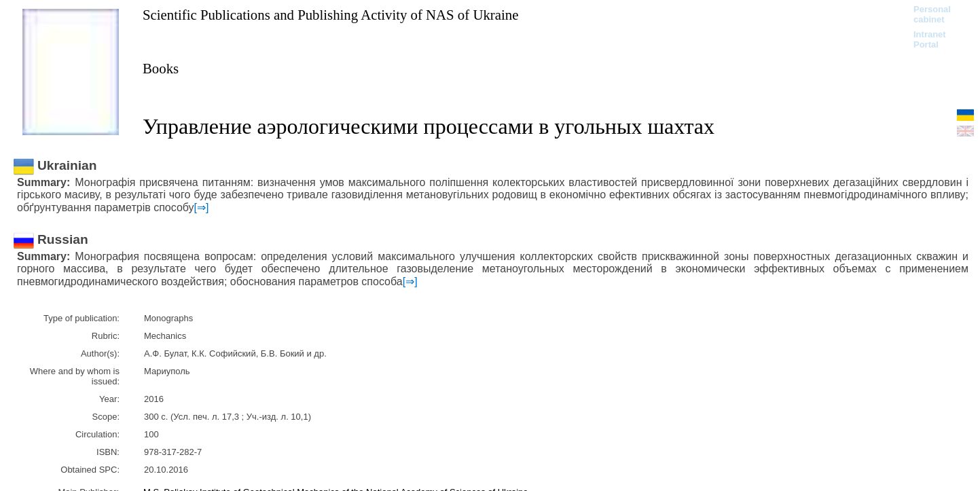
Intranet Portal (930, 39)
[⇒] (202, 207)
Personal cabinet (932, 14)
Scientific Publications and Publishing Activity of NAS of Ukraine (330, 15)
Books (161, 68)
